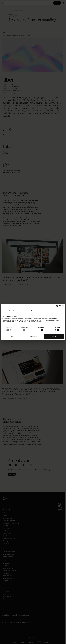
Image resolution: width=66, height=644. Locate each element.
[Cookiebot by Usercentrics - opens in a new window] (57, 306)
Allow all (54, 337)
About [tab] (55, 311)
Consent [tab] (11, 311)
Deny (12, 337)
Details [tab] (33, 311)
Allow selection (33, 337)
